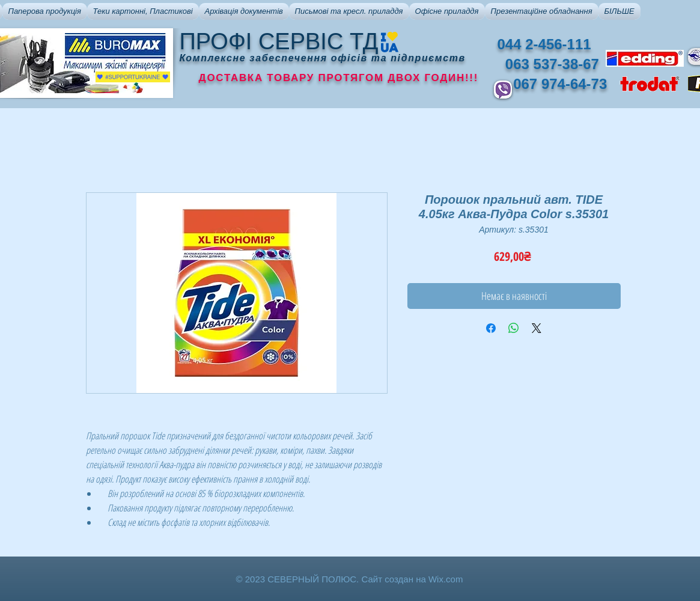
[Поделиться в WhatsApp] (514, 328)
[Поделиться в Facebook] (491, 328)
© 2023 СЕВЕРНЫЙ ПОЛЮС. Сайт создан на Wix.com (350, 579)
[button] (45, 11)
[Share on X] (537, 328)
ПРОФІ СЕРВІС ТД (279, 41)
